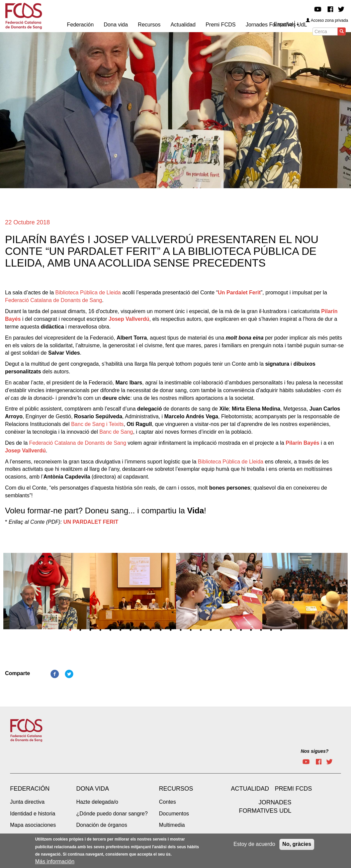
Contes (167, 802)
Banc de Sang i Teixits (97, 424)
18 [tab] (241, 630)
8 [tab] (141, 630)
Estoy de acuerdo (254, 845)
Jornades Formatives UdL (265, 807)
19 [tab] (251, 630)
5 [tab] (110, 630)
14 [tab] (201, 630)
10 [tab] (161, 630)
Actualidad (250, 789)
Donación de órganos (102, 825)
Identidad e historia (33, 814)
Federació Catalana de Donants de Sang (54, 300)
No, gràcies (297, 845)
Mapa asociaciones (33, 825)
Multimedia (172, 825)
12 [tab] (181, 630)
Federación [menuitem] (80, 25)
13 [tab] (191, 630)
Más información (55, 862)
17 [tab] (231, 630)
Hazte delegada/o (97, 802)
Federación (30, 789)
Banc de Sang (116, 432)
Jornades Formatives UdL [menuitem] (276, 25)
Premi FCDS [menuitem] (221, 25)
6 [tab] (120, 630)
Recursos (176, 789)
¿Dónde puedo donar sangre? (112, 814)
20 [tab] (261, 630)
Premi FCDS (293, 789)
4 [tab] (100, 630)
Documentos (174, 814)
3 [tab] (90, 630)
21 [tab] (271, 630)
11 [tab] (171, 630)
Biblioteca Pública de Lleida (88, 293)
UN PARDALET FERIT (91, 522)
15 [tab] (211, 630)
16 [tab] (221, 630)
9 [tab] (151, 630)
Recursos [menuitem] (149, 25)
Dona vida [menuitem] (116, 25)
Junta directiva (27, 802)
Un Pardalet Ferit (239, 293)
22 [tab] (281, 630)
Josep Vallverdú (129, 319)
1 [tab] (70, 630)
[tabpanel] (47, 593)
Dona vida (93, 789)
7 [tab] (130, 630)
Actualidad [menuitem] (183, 25)
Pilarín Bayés (303, 443)
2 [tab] (80, 630)
